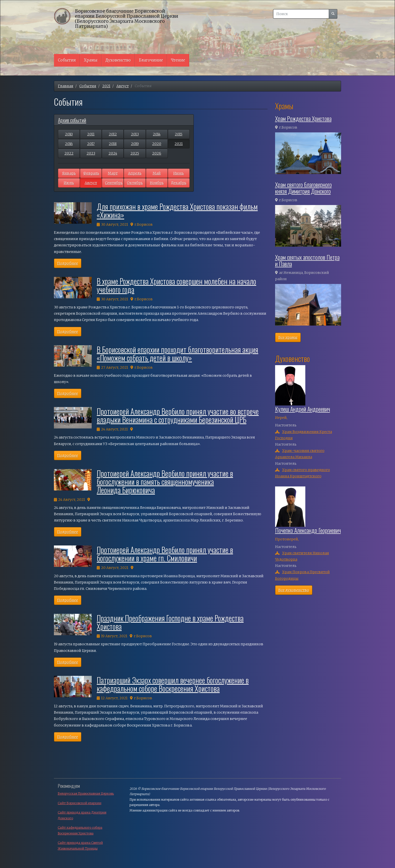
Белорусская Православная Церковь (86, 793)
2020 (157, 144)
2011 (91, 134)
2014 (157, 134)
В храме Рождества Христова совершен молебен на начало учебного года (176, 285)
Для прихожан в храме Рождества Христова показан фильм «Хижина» (177, 211)
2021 (106, 86)
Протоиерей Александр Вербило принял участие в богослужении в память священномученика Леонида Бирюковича (165, 482)
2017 (91, 144)
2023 (91, 153)
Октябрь (135, 183)
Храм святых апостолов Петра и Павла (307, 260)
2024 (113, 153)
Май (157, 173)
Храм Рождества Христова (303, 118)
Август (123, 86)
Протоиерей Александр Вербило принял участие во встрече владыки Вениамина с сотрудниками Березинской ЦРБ (178, 415)
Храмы (91, 60)
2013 (135, 134)
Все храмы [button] (288, 337)
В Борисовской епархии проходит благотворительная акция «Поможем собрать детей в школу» (177, 354)
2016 (69, 144)
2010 (69, 134)
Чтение (178, 60)
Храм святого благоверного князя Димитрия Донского (303, 188)
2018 (113, 144)
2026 (157, 153)
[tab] (124, 120)
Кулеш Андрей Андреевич (303, 409)
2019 (135, 144)
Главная (66, 86)
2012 (113, 134)
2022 (69, 153)
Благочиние (151, 60)
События (67, 60)
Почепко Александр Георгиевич (308, 530)
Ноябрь (157, 183)
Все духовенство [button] (294, 590)
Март (113, 173)
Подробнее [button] (68, 263)
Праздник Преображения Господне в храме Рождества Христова (170, 622)
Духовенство (118, 60)
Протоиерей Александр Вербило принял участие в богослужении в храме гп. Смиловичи (165, 554)
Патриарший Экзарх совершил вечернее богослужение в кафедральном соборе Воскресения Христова (173, 684)
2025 (135, 153)
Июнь (179, 173)
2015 (179, 134)
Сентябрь (114, 183)
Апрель (135, 173)
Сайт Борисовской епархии (79, 803)
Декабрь (179, 183)
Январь (69, 173)
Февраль (91, 173)
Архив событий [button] (72, 120)
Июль (69, 183)
